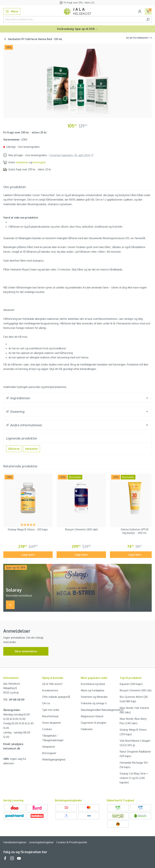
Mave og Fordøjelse (93, 690)
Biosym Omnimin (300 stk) (136, 690)
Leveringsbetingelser (41, 842)
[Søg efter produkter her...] (74, 19)
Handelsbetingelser (15, 842)
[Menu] (12, 11)
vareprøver (22, 162)
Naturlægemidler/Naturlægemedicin (102, 710)
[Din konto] (140, 11)
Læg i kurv (28, 555)
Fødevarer (87, 729)
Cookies (47, 729)
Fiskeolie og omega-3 (94, 703)
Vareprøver (49, 747)
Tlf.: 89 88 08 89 (14, 700)
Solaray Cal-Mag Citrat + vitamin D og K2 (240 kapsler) (134, 778)
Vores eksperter (52, 723)
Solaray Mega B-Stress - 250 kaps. (28, 529)
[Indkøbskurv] (148, 11)
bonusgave (39, 162)
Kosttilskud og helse (93, 684)
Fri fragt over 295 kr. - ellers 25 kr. (25, 132)
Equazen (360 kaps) (131, 684)
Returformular (50, 716)
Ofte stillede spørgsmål (56, 697)
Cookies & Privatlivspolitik (72, 842)
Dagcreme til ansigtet (94, 723)
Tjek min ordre (51, 710)
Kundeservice (50, 690)
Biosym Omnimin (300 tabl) (81, 529)
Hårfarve (14, 449)
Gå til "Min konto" (52, 684)
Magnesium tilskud (92, 716)
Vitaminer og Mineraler (94, 697)
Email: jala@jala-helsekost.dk (14, 746)
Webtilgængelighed (54, 759)
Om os (46, 703)
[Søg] (148, 19)
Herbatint (32, 449)
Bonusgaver (49, 753)
